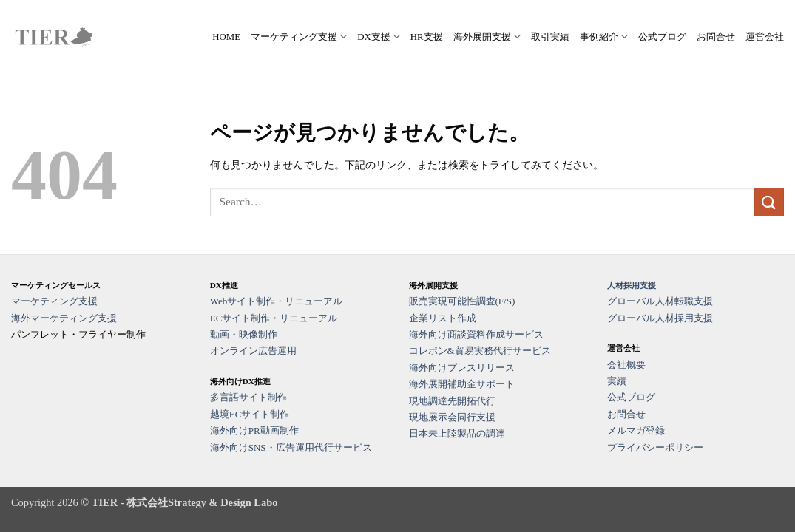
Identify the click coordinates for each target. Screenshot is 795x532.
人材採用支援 (632, 285)
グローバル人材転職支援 (660, 301)
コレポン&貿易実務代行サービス (480, 351)
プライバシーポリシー (655, 447)
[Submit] (769, 202)
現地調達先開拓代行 (452, 401)
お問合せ (716, 37)
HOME (226, 37)
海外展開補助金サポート (462, 384)
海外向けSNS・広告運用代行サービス (291, 447)
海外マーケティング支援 (64, 318)
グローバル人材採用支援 (660, 318)
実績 (617, 381)
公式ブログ (662, 37)
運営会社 (765, 37)
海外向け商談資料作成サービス (476, 334)
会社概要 (626, 365)
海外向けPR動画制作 (254, 430)
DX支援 (379, 37)
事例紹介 (604, 37)
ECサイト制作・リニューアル (274, 318)
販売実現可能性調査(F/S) (462, 301)
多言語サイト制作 (248, 397)
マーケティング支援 (299, 37)
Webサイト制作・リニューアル (277, 301)
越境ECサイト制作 (250, 414)
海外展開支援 (487, 37)
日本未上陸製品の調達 (457, 433)
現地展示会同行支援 (452, 417)
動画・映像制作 (244, 334)
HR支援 (427, 37)
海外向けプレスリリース (462, 368)
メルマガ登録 (636, 430)
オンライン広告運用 (253, 351)
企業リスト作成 (443, 318)
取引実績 (550, 37)
